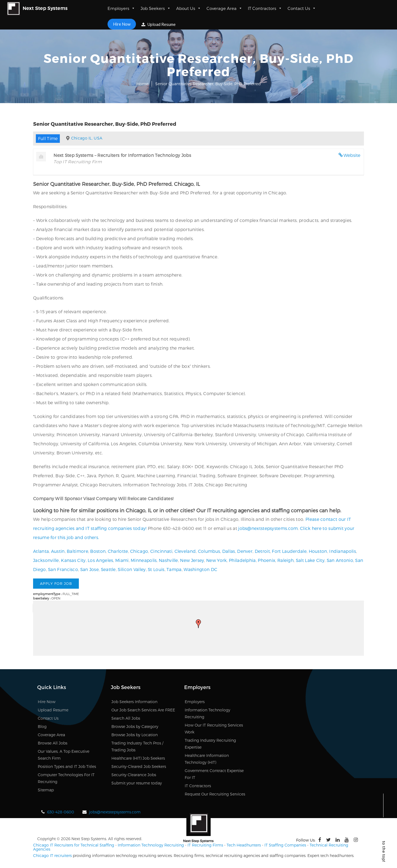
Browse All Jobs (53, 743)
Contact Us (302, 8)
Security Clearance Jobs (134, 775)
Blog (42, 726)
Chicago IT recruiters (52, 855)
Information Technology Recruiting (151, 845)
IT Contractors (265, 8)
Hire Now (122, 24)
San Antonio (340, 560)
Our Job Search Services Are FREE (143, 710)
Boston (98, 551)
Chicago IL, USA (87, 138)
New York (216, 560)
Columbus (209, 551)
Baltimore (77, 551)
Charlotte (118, 551)
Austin (58, 551)
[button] (198, 624)
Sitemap (46, 790)
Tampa (174, 569)
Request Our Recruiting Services (215, 794)
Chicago (139, 551)
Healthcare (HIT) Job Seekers (138, 758)
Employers (121, 8)
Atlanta (41, 551)
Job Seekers (156, 8)
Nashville (168, 560)
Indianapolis (343, 551)
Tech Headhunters (244, 845)
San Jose (89, 569)
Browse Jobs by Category (135, 726)
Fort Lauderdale (289, 551)
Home (142, 84)
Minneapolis (144, 560)
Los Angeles (100, 560)
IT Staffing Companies (285, 845)
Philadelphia (242, 560)
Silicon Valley (132, 569)
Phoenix (266, 560)
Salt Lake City (310, 560)
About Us (189, 8)
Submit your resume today (137, 783)
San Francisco (63, 569)
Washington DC (200, 569)
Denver (245, 551)
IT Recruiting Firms (205, 845)
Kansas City (73, 560)
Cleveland (185, 551)
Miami (122, 560)
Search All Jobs (126, 718)
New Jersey (192, 560)
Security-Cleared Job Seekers (139, 766)
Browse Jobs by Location (135, 735)
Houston (318, 551)
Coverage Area (224, 8)
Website (352, 155)
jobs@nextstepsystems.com (268, 528)
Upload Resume (159, 24)
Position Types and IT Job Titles (67, 766)
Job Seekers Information (134, 702)
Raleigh (285, 560)
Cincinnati (161, 551)
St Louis (156, 569)
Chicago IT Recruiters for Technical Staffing (74, 845)
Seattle (108, 569)
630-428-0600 (61, 812)
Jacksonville (46, 560)
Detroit (262, 551)
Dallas (229, 551)
